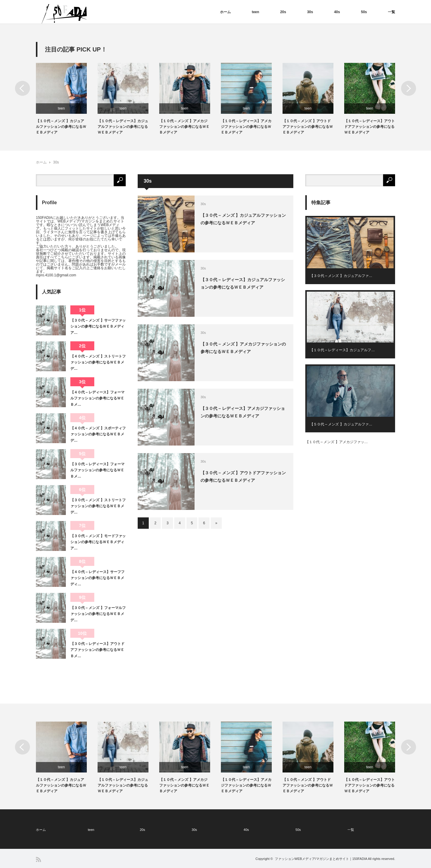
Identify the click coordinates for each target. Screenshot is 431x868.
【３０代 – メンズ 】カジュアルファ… (341, 276)
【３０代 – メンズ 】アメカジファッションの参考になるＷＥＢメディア (243, 348)
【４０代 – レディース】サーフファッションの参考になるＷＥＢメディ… (97, 578)
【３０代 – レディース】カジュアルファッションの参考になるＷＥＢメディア (243, 283)
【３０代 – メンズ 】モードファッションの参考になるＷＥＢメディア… (98, 542)
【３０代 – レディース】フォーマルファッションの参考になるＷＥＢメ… (97, 470)
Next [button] (409, 88)
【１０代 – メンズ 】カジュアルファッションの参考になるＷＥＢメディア (61, 127)
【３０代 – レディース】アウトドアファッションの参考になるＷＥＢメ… (97, 650)
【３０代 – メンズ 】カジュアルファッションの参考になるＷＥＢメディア (243, 219)
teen (255, 12)
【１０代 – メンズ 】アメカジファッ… (337, 442)
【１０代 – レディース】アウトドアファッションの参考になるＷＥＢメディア (369, 127)
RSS (38, 859)
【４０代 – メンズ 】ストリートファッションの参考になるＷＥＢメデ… (98, 362)
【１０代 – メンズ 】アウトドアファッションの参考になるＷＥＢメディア (308, 127)
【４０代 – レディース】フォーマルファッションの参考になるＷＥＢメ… (97, 398)
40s (337, 12)
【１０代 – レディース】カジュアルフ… (342, 350)
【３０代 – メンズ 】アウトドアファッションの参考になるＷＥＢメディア (243, 477)
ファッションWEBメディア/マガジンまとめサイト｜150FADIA (321, 859)
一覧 (391, 12)
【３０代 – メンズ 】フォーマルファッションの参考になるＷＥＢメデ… (98, 614)
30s (310, 12)
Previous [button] (22, 88)
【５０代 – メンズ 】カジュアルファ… (341, 424)
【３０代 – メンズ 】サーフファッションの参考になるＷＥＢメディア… (98, 327)
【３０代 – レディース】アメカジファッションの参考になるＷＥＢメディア (243, 412)
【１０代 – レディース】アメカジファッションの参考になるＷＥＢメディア (246, 127)
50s (364, 12)
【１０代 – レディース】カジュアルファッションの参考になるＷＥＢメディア (123, 127)
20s (283, 12)
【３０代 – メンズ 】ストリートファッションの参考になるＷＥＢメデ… (98, 506)
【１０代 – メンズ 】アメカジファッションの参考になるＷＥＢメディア (184, 127)
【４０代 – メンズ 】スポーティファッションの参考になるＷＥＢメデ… (98, 434)
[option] (67, 99)
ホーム (225, 12)
